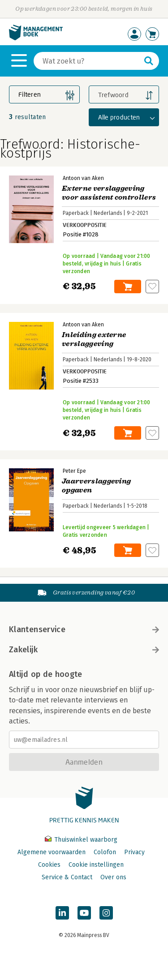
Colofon (105, 852)
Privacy (134, 852)
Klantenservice (84, 629)
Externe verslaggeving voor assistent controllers (109, 193)
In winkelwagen (128, 287)
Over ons (113, 877)
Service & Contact (67, 877)
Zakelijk (84, 650)
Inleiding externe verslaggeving (94, 339)
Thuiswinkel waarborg (81, 840)
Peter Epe (74, 471)
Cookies (49, 865)
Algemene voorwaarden (52, 852)
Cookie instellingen (96, 865)
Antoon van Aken (83, 178)
